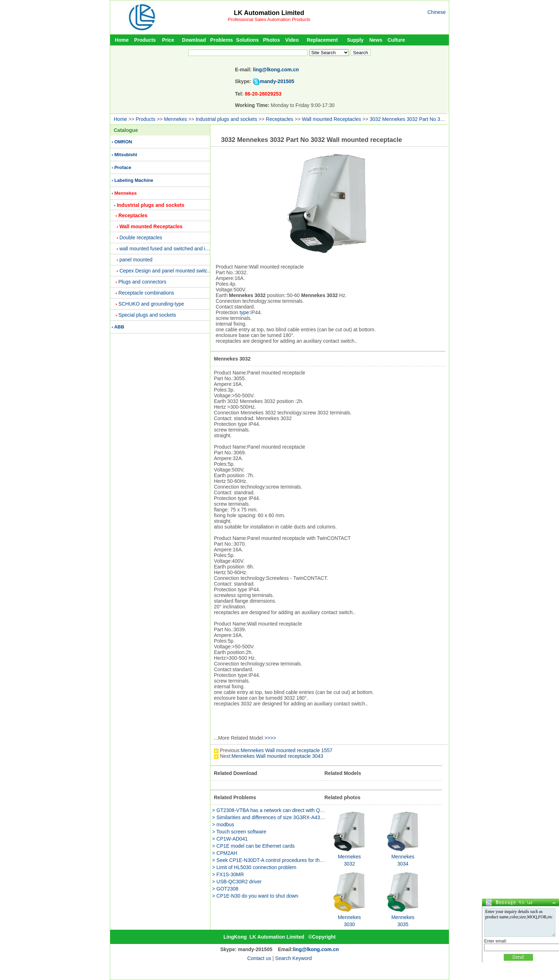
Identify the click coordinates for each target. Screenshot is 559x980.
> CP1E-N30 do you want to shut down (255, 896)
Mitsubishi (126, 155)
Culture (396, 40)
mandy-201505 (277, 81)
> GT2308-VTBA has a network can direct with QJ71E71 (275, 810)
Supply (355, 40)
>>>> (270, 738)
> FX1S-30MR (228, 874)
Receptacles (280, 119)
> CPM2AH (225, 853)
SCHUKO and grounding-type (151, 304)
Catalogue (126, 130)
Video (292, 40)
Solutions (247, 40)
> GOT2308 (225, 889)
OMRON (123, 142)
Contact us (259, 958)
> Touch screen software (239, 832)
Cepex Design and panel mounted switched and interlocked (185, 271)
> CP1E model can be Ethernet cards (253, 846)
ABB (119, 327)
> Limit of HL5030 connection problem (254, 867)
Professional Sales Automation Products (269, 19)
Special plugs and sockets (147, 315)
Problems (222, 40)
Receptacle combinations (146, 293)
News (376, 40)
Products (145, 40)
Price (168, 40)
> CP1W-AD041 (230, 839)
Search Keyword (294, 958)
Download (194, 40)
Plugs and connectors (142, 282)
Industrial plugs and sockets (227, 119)
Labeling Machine (134, 180)
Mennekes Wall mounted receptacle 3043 (278, 756)
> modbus (223, 825)
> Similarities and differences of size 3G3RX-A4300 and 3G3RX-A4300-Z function (302, 817)
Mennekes (176, 119)
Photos (271, 40)
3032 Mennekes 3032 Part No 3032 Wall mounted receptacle (437, 119)
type (244, 312)
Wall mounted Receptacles (332, 119)
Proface (123, 167)
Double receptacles (141, 238)
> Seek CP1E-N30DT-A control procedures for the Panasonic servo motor (293, 860)
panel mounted (136, 260)
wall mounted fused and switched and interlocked (174, 249)
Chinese (437, 12)
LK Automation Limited (269, 13)
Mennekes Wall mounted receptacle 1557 (286, 750)
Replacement (322, 40)
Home (122, 40)
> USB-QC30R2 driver (237, 882)
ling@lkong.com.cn (276, 70)
